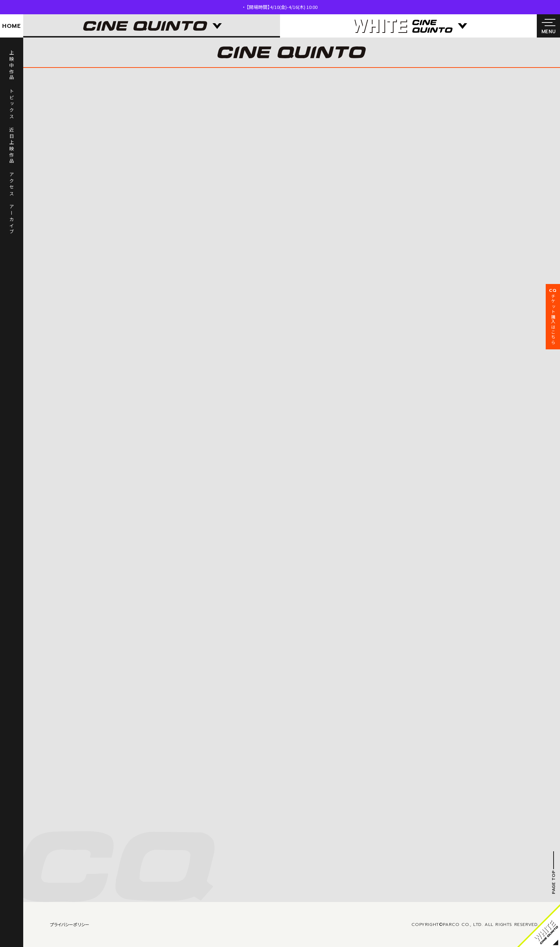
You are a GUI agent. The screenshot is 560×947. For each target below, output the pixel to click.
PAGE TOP (554, 882)
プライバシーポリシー (70, 924)
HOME (12, 26)
